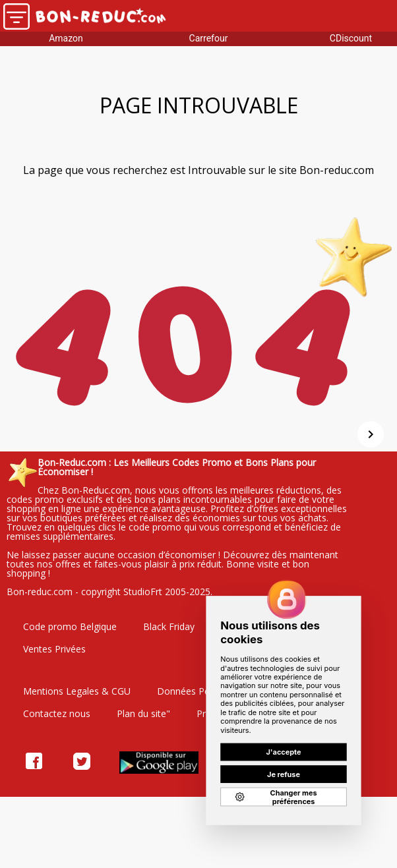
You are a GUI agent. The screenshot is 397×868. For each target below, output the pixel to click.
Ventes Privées (54, 649)
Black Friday (169, 626)
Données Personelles (202, 691)
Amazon (66, 38)
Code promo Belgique (70, 626)
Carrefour (209, 38)
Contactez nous (57, 713)
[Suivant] (371, 434)
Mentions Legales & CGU (77, 691)
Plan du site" (143, 713)
